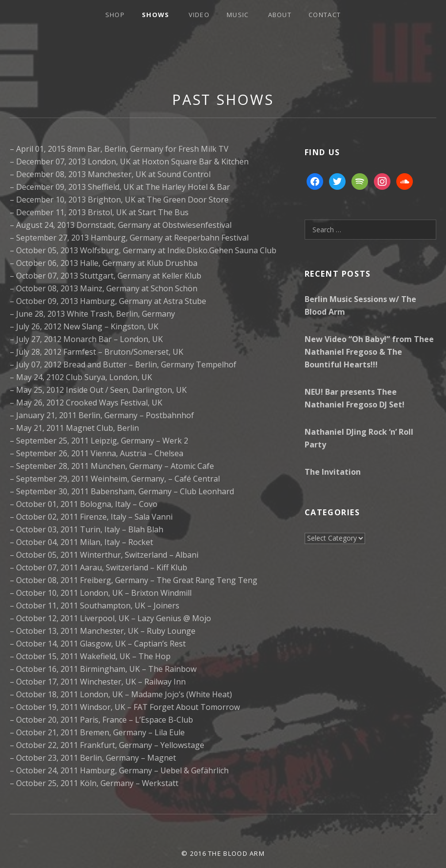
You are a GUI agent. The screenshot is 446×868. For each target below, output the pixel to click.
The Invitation (333, 472)
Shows (156, 15)
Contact (325, 15)
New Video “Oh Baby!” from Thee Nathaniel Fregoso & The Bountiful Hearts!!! (369, 352)
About (280, 15)
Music (238, 15)
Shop (115, 15)
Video (199, 15)
